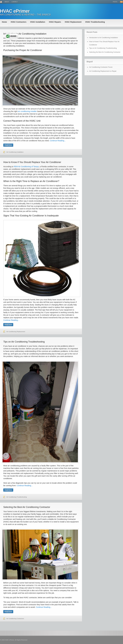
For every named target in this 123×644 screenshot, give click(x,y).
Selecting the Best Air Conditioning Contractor (27, 507)
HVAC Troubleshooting (95, 22)
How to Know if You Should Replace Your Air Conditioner (32, 162)
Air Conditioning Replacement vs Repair (103, 71)
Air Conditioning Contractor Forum (101, 67)
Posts (115, 2)
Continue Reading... (58, 141)
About (7, 2)
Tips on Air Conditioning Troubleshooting (24, 342)
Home (4, 22)
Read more (8, 145)
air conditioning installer (27, 111)
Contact (15, 2)
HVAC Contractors (19, 22)
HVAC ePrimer (15, 11)
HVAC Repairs (55, 22)
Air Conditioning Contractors (15, 619)
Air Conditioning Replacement (16, 332)
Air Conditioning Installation (15, 152)
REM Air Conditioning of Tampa (26, 167)
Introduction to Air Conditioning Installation (25, 34)
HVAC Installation (38, 22)
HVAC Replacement (73, 22)
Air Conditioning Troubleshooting (17, 497)
